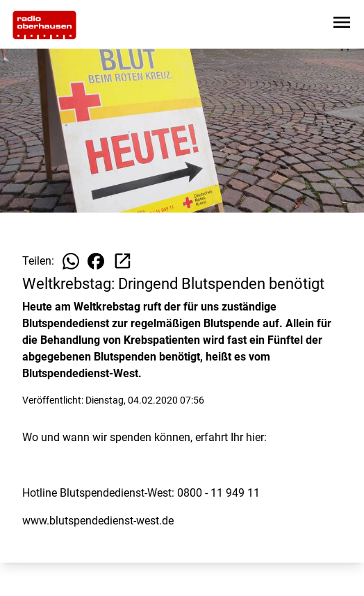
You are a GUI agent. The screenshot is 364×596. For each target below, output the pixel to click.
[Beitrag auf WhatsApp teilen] (71, 261)
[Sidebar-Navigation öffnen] (342, 25)
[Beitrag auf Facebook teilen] (96, 261)
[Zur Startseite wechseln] (44, 25)
